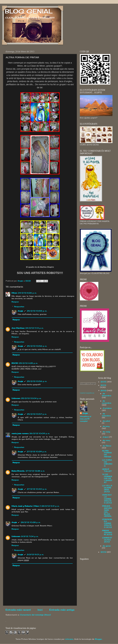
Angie (20, 311)
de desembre (107, 395)
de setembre (106, 415)
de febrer (107, 446)
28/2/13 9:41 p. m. (50, 506)
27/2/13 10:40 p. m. (37, 489)
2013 (104, 391)
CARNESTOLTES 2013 (107, 540)
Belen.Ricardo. (18, 471)
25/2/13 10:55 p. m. (37, 311)
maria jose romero (20, 433)
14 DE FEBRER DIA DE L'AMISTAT (107, 478)
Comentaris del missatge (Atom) (35, 615)
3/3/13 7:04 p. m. (30, 536)
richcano (69, 639)
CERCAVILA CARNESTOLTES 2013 (107, 499)
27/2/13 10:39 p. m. (37, 452)
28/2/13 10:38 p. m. (31, 522)
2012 (104, 552)
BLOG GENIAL (29, 11)
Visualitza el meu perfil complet (85, 419)
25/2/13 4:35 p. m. (28, 363)
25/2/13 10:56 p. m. (37, 346)
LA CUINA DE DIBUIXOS (107, 463)
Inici (40, 610)
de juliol (106, 421)
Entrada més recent (18, 610)
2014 (103, 385)
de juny (106, 426)
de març (106, 440)
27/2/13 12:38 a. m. (35, 471)
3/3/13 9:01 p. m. (35, 555)
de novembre (107, 402)
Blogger (98, 639)
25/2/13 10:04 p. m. (31, 398)
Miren (14, 293)
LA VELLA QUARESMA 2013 (107, 489)
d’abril (106, 437)
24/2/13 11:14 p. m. (34, 328)
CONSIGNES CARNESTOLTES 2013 (107, 523)
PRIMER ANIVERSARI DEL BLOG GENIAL (107, 511)
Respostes (19, 307)
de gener (107, 546)
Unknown (16, 398)
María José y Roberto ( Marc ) (26, 506)
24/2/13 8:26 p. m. (27, 293)
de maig (106, 432)
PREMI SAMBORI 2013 (107, 533)
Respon (15, 302)
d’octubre (107, 408)
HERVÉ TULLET (107, 470)
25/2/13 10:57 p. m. (37, 414)
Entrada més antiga (62, 610)
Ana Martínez (18, 328)
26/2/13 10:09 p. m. (40, 433)
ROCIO (15, 363)
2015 (104, 382)
